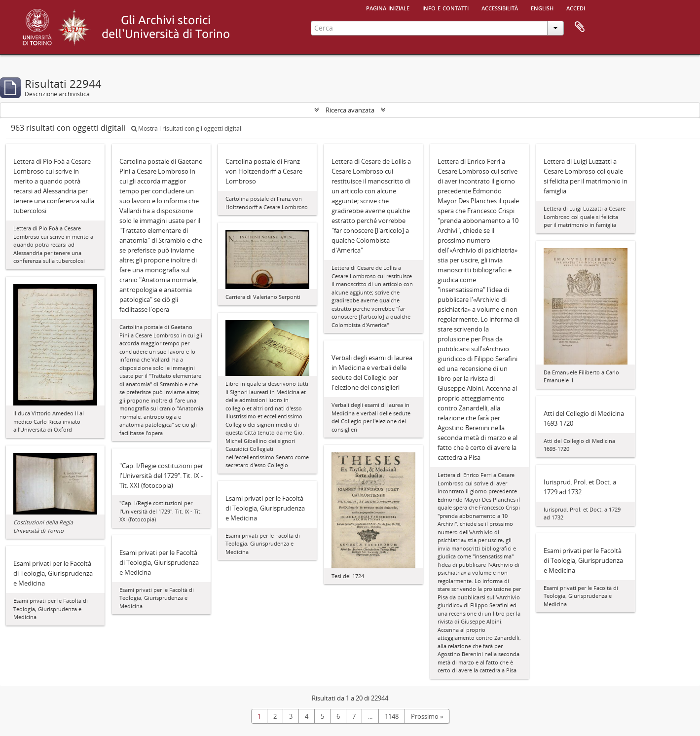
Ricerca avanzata (350, 110)
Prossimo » (427, 716)
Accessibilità (500, 7)
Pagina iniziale (388, 7)
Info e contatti (445, 7)
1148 (392, 716)
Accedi (576, 7)
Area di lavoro (580, 27)
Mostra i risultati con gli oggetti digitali (187, 129)
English (542, 7)
